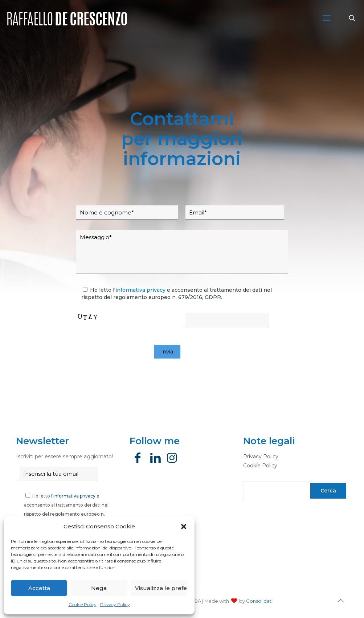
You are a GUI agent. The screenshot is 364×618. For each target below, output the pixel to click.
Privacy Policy (115, 604)
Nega (99, 588)
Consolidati (259, 601)
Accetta (39, 588)
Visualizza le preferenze (161, 588)
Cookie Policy (83, 604)
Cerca (328, 491)
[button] (184, 527)
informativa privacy (140, 290)
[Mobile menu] (327, 18)
